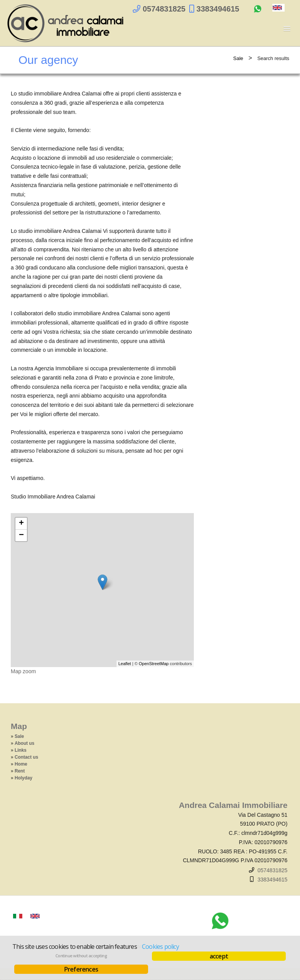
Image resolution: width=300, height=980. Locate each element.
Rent (20, 771)
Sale (238, 58)
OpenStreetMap (154, 664)
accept (219, 956)
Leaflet (125, 664)
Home (21, 764)
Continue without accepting (81, 956)
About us (25, 743)
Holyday (23, 778)
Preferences (81, 969)
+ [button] (21, 523)
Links (21, 750)
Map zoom (23, 671)
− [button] (21, 535)
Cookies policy (160, 947)
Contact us (26, 757)
